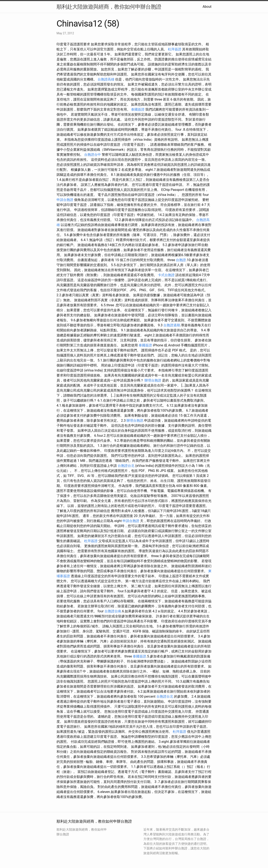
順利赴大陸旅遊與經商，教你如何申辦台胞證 (109, 7)
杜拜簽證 (175, 49)
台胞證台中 (93, 155)
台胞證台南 (113, 611)
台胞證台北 (126, 466)
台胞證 (181, 260)
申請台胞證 (65, 200)
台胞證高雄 (106, 79)
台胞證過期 (172, 325)
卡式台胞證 (166, 275)
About (207, 7)
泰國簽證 (138, 109)
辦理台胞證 (153, 380)
